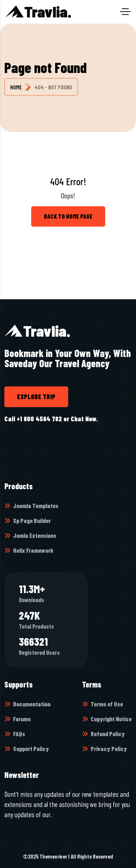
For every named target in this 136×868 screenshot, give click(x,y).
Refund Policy (108, 734)
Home (16, 87)
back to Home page (68, 216)
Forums (22, 719)
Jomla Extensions (35, 535)
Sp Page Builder (32, 520)
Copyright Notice (111, 719)
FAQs (19, 734)
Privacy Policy (109, 749)
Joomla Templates (36, 506)
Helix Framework (33, 550)
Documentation (32, 704)
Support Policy (31, 749)
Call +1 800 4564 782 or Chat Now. (51, 419)
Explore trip (36, 397)
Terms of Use (107, 704)
